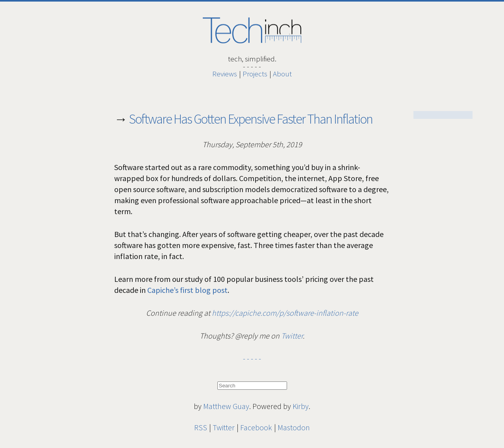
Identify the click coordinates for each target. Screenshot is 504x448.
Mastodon (294, 427)
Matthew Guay (226, 406)
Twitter (292, 336)
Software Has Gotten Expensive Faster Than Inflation (251, 119)
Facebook (256, 427)
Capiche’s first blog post (187, 290)
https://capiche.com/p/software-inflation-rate (285, 313)
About (282, 74)
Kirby (301, 406)
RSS (201, 427)
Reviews (225, 74)
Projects (255, 74)
